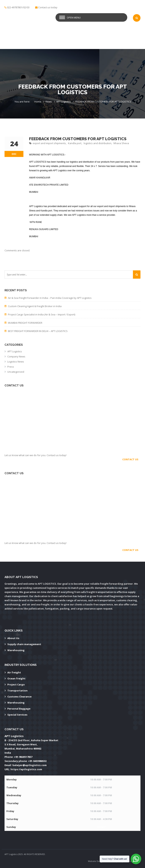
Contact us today (48, 7)
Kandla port (75, 143)
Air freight (14, 672)
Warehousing (16, 650)
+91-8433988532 (37, 761)
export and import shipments (49, 143)
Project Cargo (16, 684)
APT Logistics (64, 102)
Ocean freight (16, 678)
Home (38, 102)
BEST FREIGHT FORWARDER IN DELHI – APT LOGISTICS (38, 331)
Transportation (17, 691)
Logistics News (16, 362)
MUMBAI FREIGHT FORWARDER (25, 323)
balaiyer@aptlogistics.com (30, 765)
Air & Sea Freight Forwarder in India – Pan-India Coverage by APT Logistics (50, 298)
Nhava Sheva (121, 143)
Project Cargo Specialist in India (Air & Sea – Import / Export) (42, 314)
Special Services (17, 715)
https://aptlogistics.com (26, 769)
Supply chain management (24, 644)
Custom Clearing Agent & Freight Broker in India (35, 306)
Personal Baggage (19, 709)
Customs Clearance (19, 697)
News (49, 102)
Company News (16, 356)
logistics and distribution (98, 143)
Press (11, 367)
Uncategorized (16, 372)
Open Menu (74, 18)
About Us (13, 638)
